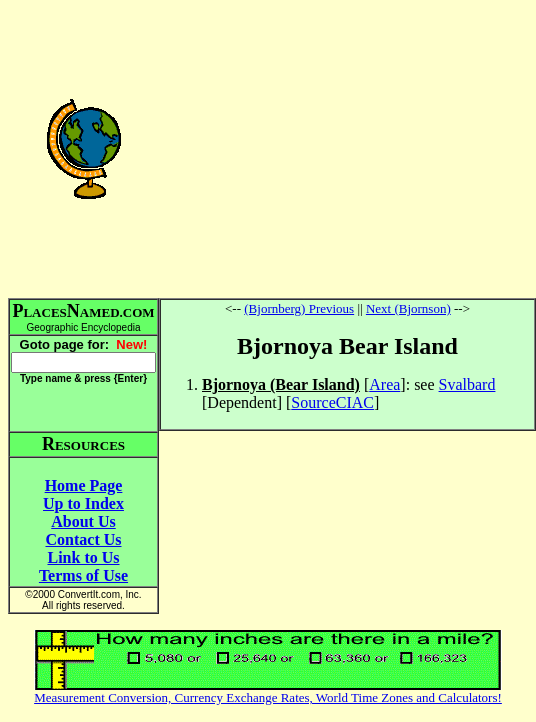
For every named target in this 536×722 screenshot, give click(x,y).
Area (384, 384)
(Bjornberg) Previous (299, 308)
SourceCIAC (332, 402)
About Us (83, 521)
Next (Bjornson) (408, 308)
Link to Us (83, 557)
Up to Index (83, 503)
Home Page (84, 485)
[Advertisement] (347, 148)
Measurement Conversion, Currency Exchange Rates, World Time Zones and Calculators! (268, 697)
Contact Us (84, 539)
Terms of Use (83, 575)
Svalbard (467, 384)
